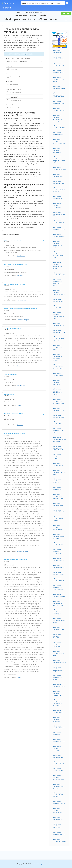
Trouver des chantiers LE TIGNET (59, 416)
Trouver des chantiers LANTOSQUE (57, 612)
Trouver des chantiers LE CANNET (59, 87)
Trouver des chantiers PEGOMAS (59, 235)
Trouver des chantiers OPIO (58, 489)
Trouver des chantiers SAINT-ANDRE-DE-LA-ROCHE (58, 283)
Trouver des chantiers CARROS (58, 175)
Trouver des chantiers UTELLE (58, 756)
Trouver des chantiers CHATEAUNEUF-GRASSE (58, 392)
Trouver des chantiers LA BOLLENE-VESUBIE (59, 778)
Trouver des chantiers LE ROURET (59, 331)
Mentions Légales (39, 864)
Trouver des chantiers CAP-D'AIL (59, 274)
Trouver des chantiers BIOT (57, 198)
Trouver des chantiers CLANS (58, 770)
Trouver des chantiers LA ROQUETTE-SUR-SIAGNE (58, 265)
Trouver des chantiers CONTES (58, 222)
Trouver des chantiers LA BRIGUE (59, 803)
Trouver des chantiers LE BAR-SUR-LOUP (58, 431)
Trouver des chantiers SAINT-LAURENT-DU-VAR (58, 95)
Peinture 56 (20, 275)
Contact (50, 864)
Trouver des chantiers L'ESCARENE (57, 457)
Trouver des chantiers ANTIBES (59, 58)
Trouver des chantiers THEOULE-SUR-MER (59, 536)
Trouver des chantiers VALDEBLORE (57, 693)
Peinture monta (22, 300)
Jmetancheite (21, 386)
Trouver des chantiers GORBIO (58, 580)
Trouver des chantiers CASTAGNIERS (57, 552)
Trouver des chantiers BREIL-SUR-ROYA (59, 472)
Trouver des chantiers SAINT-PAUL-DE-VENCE (58, 367)
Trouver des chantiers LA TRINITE (59, 182)
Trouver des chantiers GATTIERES (59, 324)
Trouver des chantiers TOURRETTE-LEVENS (59, 292)
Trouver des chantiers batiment (34, 12)
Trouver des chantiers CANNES (58, 65)
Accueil (19, 12)
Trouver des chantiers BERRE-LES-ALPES (59, 621)
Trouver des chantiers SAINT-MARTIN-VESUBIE (58, 588)
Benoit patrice (21, 256)
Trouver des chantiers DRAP (58, 307)
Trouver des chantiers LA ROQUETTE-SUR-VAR (59, 669)
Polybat (19, 677)
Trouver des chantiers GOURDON (59, 841)
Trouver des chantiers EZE (57, 423)
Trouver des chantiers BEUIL (58, 818)
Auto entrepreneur (23, 551)
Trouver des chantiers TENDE (58, 504)
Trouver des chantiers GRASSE (58, 72)
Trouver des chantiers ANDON (58, 763)
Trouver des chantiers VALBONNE (59, 168)
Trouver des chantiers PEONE (58, 711)
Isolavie (19, 405)
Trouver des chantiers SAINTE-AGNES (58, 653)
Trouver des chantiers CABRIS (58, 544)
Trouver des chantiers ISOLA (58, 734)
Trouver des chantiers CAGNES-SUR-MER (59, 79)
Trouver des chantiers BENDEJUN (59, 685)
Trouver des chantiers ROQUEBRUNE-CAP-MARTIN (59, 160)
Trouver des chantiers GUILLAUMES (57, 748)
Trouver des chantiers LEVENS (58, 300)
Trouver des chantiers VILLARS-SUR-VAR (59, 786)
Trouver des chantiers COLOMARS (57, 382)
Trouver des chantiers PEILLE (58, 464)
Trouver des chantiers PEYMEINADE (57, 205)
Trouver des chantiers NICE (57, 51)
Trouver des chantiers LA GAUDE (59, 229)
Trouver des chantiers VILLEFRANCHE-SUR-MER (59, 255)
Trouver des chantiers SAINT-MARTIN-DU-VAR (58, 448)
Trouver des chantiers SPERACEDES (57, 645)
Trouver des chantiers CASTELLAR (59, 661)
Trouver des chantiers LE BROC (59, 628)
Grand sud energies (23, 320)
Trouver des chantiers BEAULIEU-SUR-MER (59, 339)
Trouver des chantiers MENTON (59, 109)
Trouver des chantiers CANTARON (57, 636)
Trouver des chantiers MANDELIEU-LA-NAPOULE (58, 118)
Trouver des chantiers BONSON (59, 727)
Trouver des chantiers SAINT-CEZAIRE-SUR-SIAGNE (58, 357)
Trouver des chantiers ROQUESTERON (58, 810)
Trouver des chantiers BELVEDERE (57, 719)
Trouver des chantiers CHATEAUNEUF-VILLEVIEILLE (58, 703)
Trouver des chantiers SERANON (59, 834)
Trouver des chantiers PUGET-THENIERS (58, 519)
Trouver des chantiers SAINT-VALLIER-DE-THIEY (58, 401)
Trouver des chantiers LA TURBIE (59, 409)
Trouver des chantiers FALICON (59, 511)
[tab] (24, 241)
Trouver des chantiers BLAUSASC (59, 566)
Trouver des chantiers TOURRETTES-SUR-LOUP (59, 315)
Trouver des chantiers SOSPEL (58, 374)
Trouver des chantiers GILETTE (58, 559)
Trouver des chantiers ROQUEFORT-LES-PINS (58, 244)
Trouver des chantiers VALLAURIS (59, 103)
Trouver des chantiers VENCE (58, 134)
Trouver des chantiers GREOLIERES (57, 826)
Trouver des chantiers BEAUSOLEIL (57, 150)
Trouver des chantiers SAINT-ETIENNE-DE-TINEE (59, 603)
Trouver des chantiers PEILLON (59, 573)
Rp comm (20, 425)
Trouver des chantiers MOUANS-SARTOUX (59, 190)
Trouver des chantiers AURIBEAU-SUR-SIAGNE (59, 439)
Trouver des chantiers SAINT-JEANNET (58, 347)
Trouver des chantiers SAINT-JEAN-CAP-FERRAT (58, 496)
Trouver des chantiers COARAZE (59, 741)
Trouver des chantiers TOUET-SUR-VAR (58, 795)
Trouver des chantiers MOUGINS (59, 127)
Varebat (19, 366)
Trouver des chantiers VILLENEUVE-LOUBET (59, 141)
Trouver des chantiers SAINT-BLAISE (58, 678)
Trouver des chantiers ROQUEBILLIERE (58, 527)
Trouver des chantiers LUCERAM (59, 595)
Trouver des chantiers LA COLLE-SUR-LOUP (59, 214)
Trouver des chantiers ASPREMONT (57, 481)
